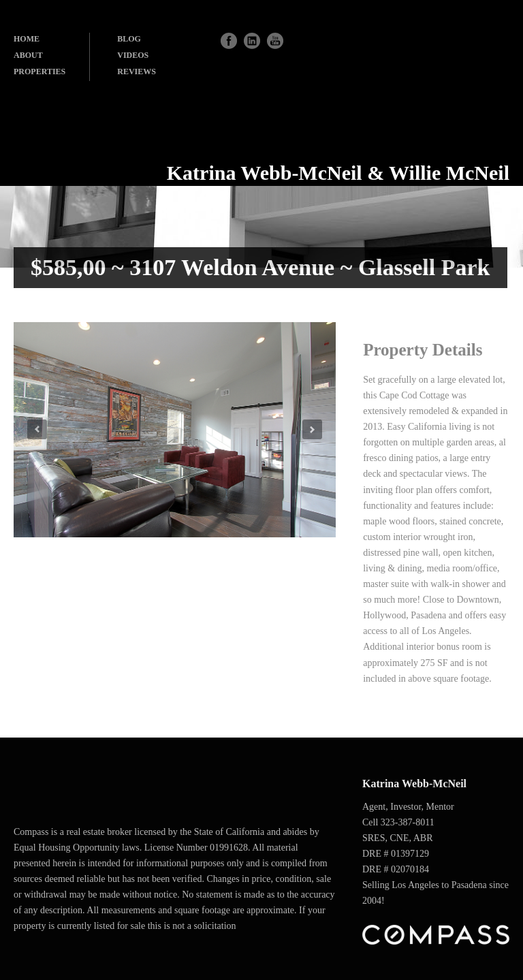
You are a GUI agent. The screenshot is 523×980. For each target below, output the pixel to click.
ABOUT (28, 55)
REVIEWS (137, 72)
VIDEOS (133, 55)
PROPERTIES (39, 72)
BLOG (129, 39)
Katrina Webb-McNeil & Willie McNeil (338, 173)
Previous (37, 429)
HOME (27, 39)
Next (312, 429)
